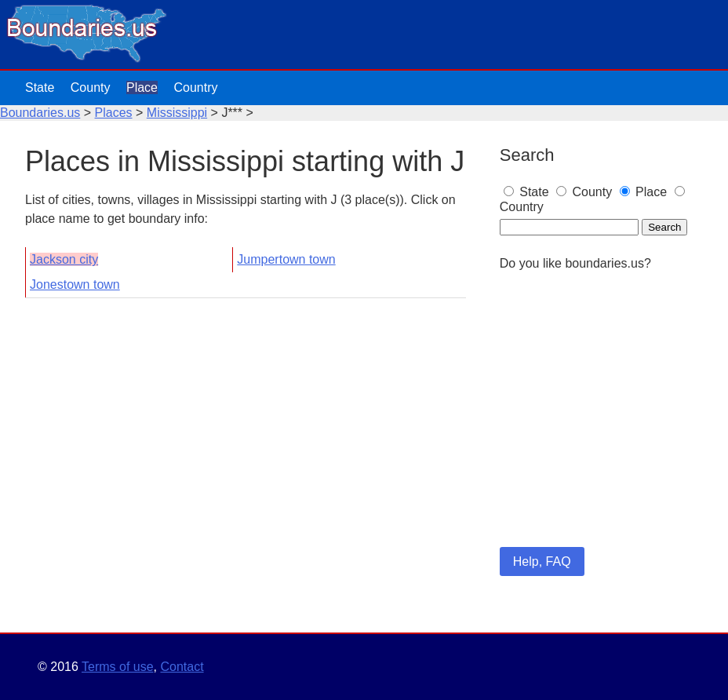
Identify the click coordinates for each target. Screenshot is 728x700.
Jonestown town (75, 284)
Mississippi (177, 113)
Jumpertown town (286, 259)
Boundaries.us (40, 113)
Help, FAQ (542, 561)
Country (195, 87)
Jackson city (64, 259)
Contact (182, 667)
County (91, 87)
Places (114, 113)
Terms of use (118, 667)
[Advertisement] (601, 430)
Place (142, 87)
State (40, 87)
